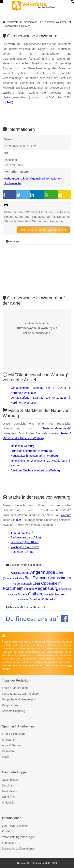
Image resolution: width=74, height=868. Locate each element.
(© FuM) (8, 102)
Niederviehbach (22, 584)
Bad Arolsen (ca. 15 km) (26, 537)
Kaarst (16, 573)
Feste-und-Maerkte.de (56, 428)
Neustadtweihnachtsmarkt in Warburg (34, 456)
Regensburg (47, 588)
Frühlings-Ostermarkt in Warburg (31, 451)
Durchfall (8, 785)
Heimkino (8, 751)
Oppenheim (51, 583)
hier (18, 520)
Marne (25, 573)
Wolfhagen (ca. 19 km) (25, 547)
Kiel (68, 578)
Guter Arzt (8, 797)
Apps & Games (12, 745)
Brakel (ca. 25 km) (22, 552)
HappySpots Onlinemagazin (20, 699)
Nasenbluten (10, 780)
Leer (36, 583)
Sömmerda (23, 600)
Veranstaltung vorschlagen (19, 837)
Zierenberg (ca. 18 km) (25, 542)
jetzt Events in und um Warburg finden (43, 230)
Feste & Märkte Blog (15, 688)
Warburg (66, 515)
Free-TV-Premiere (13, 734)
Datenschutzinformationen (18, 849)
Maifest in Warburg (22, 446)
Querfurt (35, 599)
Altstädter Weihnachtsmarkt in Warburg (35, 470)
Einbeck (22, 594)
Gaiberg (36, 594)
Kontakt (7, 831)
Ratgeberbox (10, 705)
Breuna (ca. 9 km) (22, 533)
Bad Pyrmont (36, 578)
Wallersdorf (49, 599)
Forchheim (13, 588)
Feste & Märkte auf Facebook (21, 694)
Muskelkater (10, 791)
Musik (6, 757)
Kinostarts (8, 740)
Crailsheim (57, 578)
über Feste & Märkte (15, 826)
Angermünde (43, 572)
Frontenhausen (55, 594)
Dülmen (29, 589)
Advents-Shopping (14, 711)
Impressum (9, 843)
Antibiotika (8, 803)
